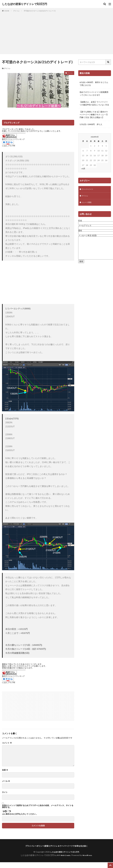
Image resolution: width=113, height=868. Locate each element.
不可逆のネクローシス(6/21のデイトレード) (40, 11)
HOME (7, 11)
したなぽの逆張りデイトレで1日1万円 (25, 4)
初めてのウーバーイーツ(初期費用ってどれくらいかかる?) (94, 93)
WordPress (88, 855)
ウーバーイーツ (88, 189)
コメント (7, 743)
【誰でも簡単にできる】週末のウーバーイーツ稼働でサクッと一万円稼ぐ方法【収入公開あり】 (94, 115)
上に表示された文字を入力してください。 (20, 814)
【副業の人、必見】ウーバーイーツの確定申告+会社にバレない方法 (94, 103)
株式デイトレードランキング (13, 139)
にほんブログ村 (9, 146)
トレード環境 (87, 203)
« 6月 (83, 169)
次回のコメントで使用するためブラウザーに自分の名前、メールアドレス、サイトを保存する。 (38, 806)
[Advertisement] (56, 32)
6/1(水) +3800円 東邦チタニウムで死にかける (94, 84)
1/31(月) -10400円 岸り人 (91, 124)
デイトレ (17, 11)
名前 (5, 770)
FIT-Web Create (63, 855)
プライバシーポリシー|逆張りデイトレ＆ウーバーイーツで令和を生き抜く (56, 846)
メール (6, 781)
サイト (5, 792)
